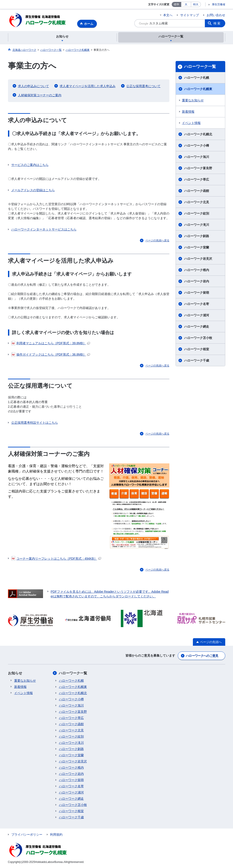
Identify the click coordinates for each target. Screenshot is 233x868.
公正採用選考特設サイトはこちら (35, 423)
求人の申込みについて (33, 86)
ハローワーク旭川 (197, 157)
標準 (176, 4)
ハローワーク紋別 (197, 214)
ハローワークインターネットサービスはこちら (44, 230)
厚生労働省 (219, 4)
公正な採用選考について (143, 86)
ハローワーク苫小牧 (198, 338)
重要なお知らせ (193, 100)
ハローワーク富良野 (198, 168)
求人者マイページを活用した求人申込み (88, 86)
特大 (196, 4)
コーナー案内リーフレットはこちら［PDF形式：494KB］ (56, 559)
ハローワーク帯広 (197, 180)
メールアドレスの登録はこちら (33, 190)
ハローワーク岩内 (197, 281)
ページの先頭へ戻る (157, 241)
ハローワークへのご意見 (202, 656)
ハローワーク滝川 (197, 225)
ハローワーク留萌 (197, 293)
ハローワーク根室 (197, 349)
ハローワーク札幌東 (198, 89)
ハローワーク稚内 (197, 270)
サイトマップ (190, 15)
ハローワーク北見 (197, 202)
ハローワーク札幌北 (198, 134)
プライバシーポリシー (27, 835)
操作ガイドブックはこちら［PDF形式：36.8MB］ (51, 355)
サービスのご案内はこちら (30, 165)
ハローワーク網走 (197, 327)
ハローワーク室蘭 (197, 248)
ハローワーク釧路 (197, 236)
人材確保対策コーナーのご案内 (40, 95)
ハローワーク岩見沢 (198, 259)
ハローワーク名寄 (197, 304)
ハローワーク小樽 (197, 146)
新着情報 (188, 112)
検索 (217, 23)
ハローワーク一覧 (200, 67)
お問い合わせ (216, 15)
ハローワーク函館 (197, 191)
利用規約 (56, 835)
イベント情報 (191, 123)
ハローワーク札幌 (197, 78)
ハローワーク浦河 (197, 315)
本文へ (168, 15)
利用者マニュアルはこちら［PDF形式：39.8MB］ (51, 343)
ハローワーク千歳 (197, 361)
